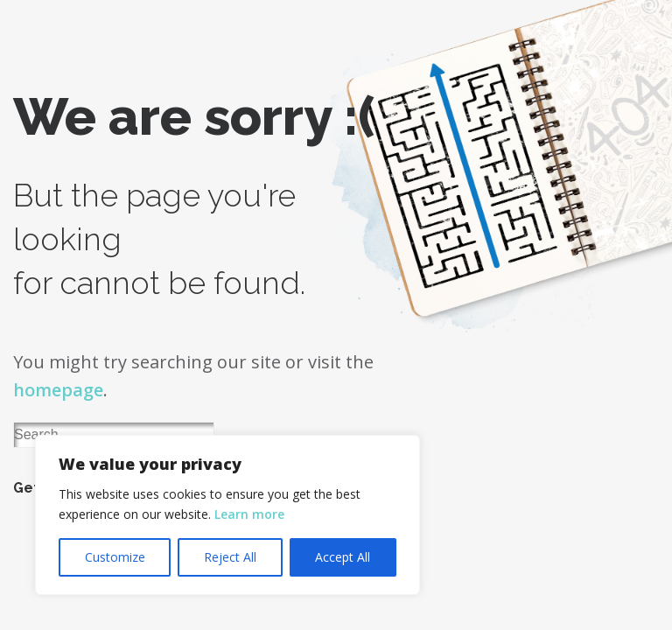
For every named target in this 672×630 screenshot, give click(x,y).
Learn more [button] (249, 514)
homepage (58, 390)
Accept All (343, 557)
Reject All (230, 557)
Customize (115, 557)
